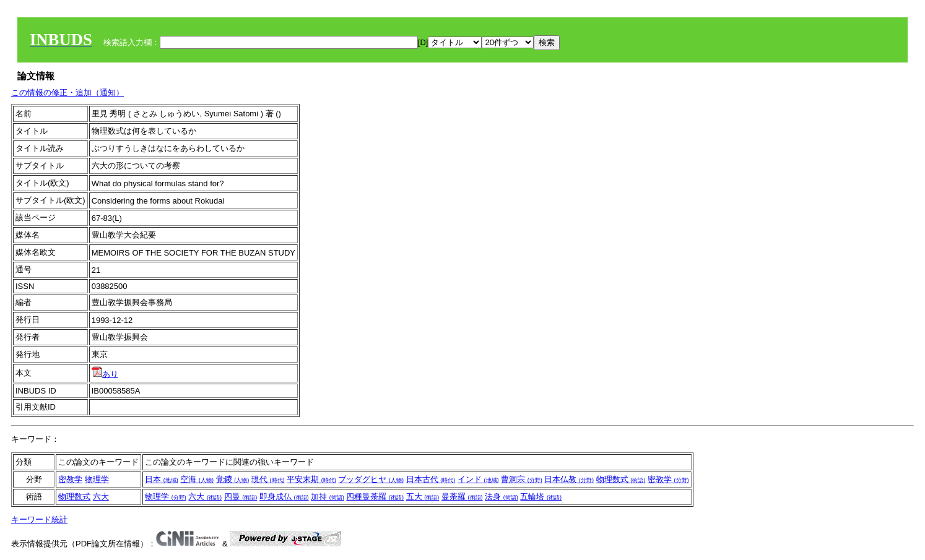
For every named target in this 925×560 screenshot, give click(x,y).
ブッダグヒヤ (371, 479)
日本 (162, 479)
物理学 (97, 479)
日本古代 (431, 479)
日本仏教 (569, 479)
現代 (268, 479)
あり (105, 374)
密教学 (70, 479)
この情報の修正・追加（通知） (67, 93)
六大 (101, 497)
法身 (502, 497)
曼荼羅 (462, 497)
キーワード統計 (39, 519)
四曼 (241, 497)
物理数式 (621, 479)
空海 (197, 479)
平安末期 (311, 479)
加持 (328, 497)
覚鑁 (233, 479)
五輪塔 (541, 497)
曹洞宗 (522, 479)
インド (478, 479)
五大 (423, 497)
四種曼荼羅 (375, 497)
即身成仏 (284, 497)
